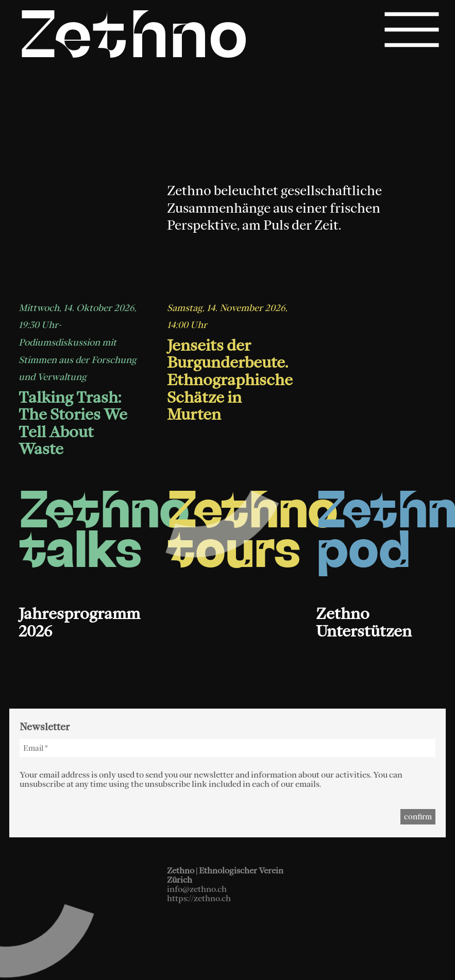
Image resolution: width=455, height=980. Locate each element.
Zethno (134, 40)
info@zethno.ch (197, 889)
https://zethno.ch (199, 898)
